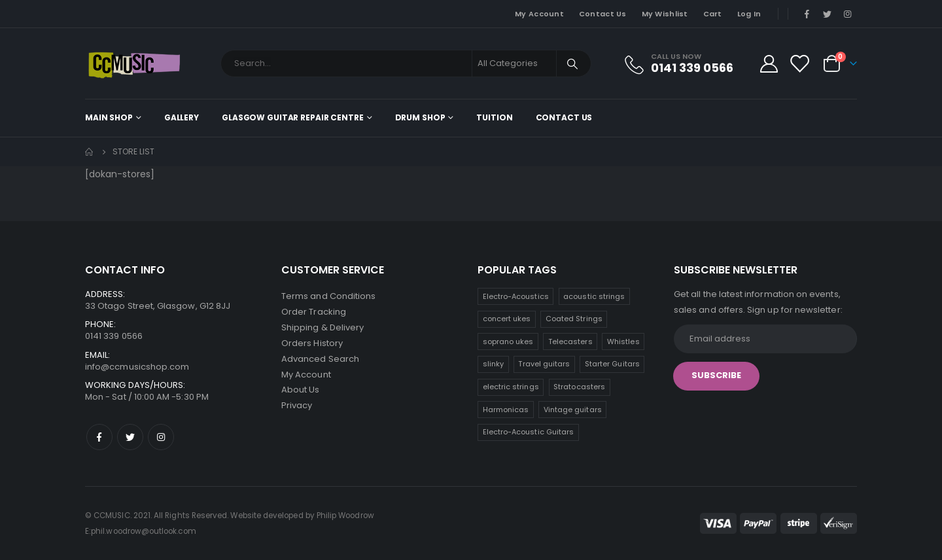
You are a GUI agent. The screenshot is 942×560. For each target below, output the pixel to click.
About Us (301, 390)
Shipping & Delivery (323, 327)
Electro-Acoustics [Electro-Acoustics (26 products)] (516, 296)
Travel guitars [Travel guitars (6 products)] (544, 364)
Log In (749, 14)
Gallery (182, 117)
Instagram (161, 437)
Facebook (99, 437)
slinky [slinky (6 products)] (493, 364)
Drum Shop (420, 117)
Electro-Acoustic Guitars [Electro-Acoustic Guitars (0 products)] (529, 432)
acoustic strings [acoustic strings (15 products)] (594, 296)
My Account (539, 14)
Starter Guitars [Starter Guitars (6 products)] (612, 364)
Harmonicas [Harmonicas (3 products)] (506, 410)
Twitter (130, 437)
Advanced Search (320, 359)
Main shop (109, 117)
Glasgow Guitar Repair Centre (293, 117)
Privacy (297, 406)
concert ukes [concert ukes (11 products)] (507, 319)
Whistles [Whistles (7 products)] (623, 341)
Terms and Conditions (328, 296)
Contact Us (603, 14)
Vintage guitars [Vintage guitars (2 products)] (573, 410)
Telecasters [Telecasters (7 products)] (570, 341)
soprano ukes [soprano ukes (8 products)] (508, 341)
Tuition (494, 117)
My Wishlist (665, 14)
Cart (713, 14)
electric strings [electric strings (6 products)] (511, 387)
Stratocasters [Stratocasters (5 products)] (579, 387)
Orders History (312, 343)
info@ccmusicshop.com (137, 367)
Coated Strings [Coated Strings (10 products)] (574, 319)
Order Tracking (314, 312)
